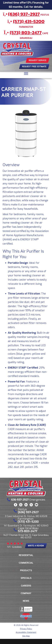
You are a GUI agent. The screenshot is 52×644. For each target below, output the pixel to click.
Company (26, 593)
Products (26, 570)
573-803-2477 (28, 531)
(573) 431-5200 (29, 21)
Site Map (26, 636)
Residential (26, 555)
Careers (26, 586)
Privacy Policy (26, 629)
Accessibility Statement (26, 632)
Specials (26, 578)
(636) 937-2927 (24, 14)
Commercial (26, 563)
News (26, 601)
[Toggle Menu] (26, 73)
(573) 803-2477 (26, 33)
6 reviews (17, 547)
